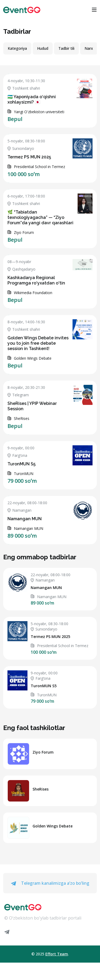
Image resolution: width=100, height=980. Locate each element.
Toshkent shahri (24, 88)
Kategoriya (17, 48)
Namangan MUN (25, 519)
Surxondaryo (21, 148)
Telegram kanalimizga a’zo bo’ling (50, 883)
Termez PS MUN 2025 (29, 157)
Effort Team (57, 954)
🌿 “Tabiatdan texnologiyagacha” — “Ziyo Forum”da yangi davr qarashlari (40, 217)
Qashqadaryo (21, 269)
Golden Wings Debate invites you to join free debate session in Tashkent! (38, 343)
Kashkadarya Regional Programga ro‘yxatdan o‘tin (36, 280)
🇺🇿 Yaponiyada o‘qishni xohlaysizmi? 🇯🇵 (32, 99)
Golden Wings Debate (53, 826)
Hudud (43, 48)
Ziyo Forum (43, 752)
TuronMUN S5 (21, 464)
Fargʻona (17, 455)
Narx (89, 48)
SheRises (41, 789)
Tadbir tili (66, 48)
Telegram (18, 395)
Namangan (19, 510)
